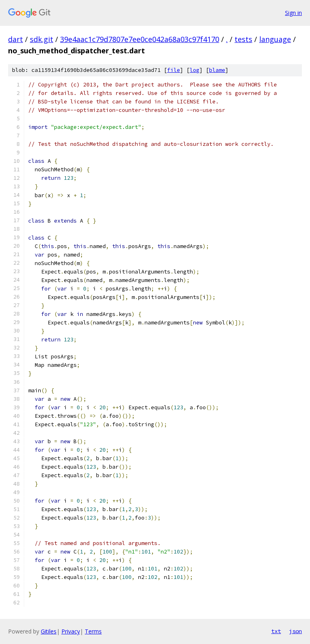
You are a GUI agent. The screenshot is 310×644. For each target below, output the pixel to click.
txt (276, 631)
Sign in (293, 13)
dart (16, 39)
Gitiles (49, 631)
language (275, 39)
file (174, 70)
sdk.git (42, 39)
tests (243, 39)
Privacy (71, 631)
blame (217, 70)
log (195, 70)
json (295, 631)
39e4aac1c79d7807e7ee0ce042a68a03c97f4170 (140, 39)
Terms (93, 631)
